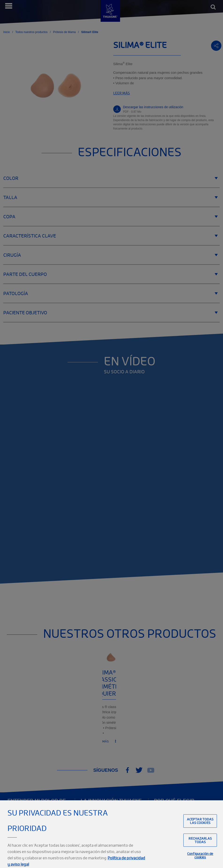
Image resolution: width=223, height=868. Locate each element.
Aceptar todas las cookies (200, 828)
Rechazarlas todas (200, 847)
